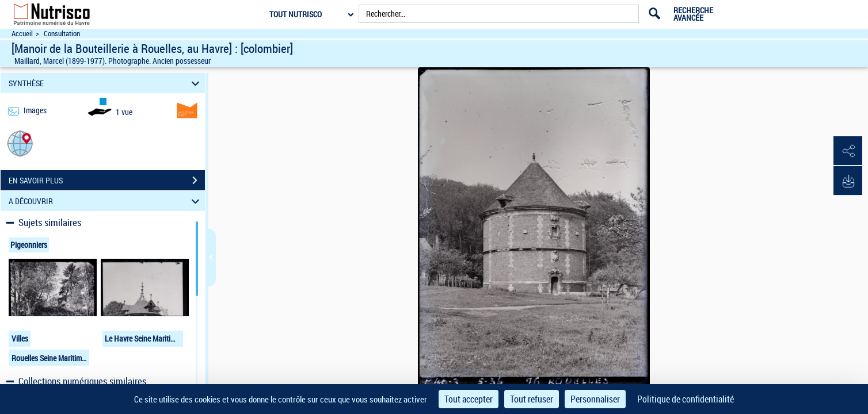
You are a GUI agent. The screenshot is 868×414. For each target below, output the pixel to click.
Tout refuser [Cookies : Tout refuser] (532, 399)
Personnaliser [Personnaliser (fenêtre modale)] (595, 399)
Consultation (62, 34)
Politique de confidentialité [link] (686, 399)
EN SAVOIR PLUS (107, 181)
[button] (20, 143)
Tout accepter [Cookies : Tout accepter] (469, 399)
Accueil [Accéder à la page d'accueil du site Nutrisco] (22, 34)
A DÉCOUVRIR (106, 201)
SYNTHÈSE (106, 83)
